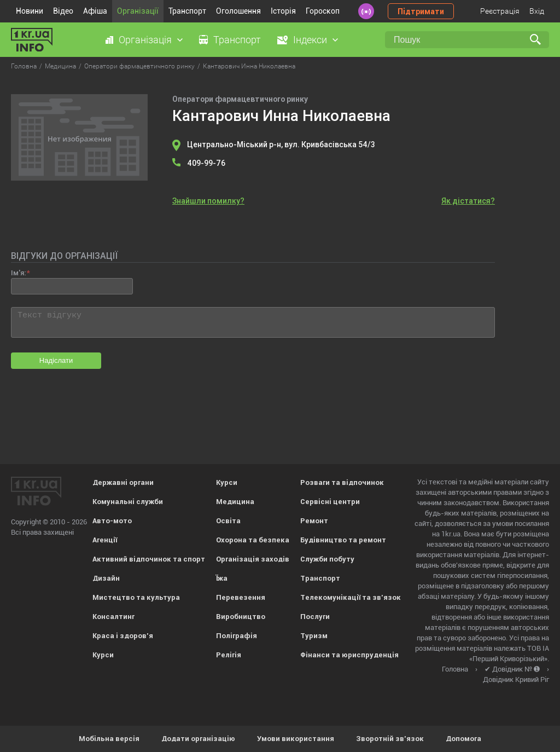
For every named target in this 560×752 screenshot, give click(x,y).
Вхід (537, 11)
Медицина (235, 502)
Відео (63, 11)
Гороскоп (323, 11)
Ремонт (314, 521)
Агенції (105, 540)
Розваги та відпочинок (342, 482)
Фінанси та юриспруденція (349, 655)
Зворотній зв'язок (390, 739)
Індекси (310, 40)
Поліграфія (237, 636)
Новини (30, 11)
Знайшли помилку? (208, 201)
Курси (103, 655)
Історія (283, 11)
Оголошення (238, 11)
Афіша (95, 11)
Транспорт (187, 11)
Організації (138, 11)
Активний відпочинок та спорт (149, 559)
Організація (145, 40)
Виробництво (241, 617)
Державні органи (123, 482)
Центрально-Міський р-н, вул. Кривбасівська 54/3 (281, 144)
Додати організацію (198, 739)
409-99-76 (206, 163)
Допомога (463, 739)
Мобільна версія (109, 739)
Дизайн (106, 578)
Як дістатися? (468, 201)
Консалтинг (113, 617)
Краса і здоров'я (123, 636)
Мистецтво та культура (136, 597)
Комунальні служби (128, 502)
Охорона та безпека (253, 540)
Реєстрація (500, 11)
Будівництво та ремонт (343, 540)
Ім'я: (18, 273)
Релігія (229, 655)
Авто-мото (112, 521)
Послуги (315, 617)
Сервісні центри (330, 502)
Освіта (228, 521)
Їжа (222, 578)
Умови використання (296, 739)
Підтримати (421, 11)
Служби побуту (327, 559)
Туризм (314, 636)
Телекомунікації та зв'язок (351, 597)
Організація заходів (253, 559)
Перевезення (241, 597)
